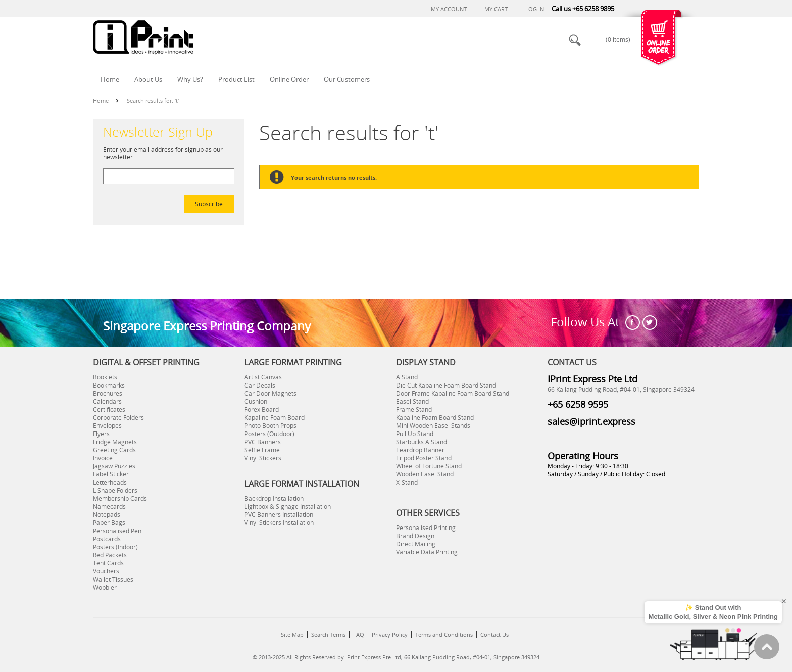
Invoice (103, 458)
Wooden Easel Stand (425, 474)
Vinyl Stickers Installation (279, 522)
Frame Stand (414, 409)
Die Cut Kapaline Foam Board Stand (446, 385)
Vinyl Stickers (263, 458)
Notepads (107, 514)
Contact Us (494, 634)
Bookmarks (109, 385)
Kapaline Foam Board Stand (435, 417)
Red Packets (110, 555)
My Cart (496, 9)
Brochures (108, 393)
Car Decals (260, 385)
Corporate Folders (118, 417)
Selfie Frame (262, 450)
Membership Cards (120, 498)
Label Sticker (111, 474)
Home (101, 100)
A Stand (407, 377)
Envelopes (107, 425)
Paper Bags (109, 522)
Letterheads (110, 482)
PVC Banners (263, 442)
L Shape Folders (115, 490)
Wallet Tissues (113, 579)
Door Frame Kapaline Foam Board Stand (453, 393)
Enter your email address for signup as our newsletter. (163, 153)
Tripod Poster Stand (424, 458)
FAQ (359, 634)
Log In (535, 9)
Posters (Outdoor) (269, 434)
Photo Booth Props (270, 425)
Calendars (107, 401)
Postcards (107, 539)
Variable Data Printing (427, 552)
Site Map (292, 634)
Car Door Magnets (270, 393)
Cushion (256, 401)
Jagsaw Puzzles (114, 466)
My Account (449, 9)
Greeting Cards (114, 450)
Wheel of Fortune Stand (429, 466)
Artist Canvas (263, 377)
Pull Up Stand (415, 434)
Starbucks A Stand (422, 442)
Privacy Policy (390, 634)
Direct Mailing (416, 544)
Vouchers (106, 571)
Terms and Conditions (444, 634)
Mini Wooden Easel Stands (433, 425)
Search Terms (328, 634)
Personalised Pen (117, 531)
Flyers (101, 434)
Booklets (105, 377)
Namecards (109, 506)
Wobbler (105, 587)
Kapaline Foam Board (275, 417)
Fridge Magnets (115, 442)
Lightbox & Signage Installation (288, 506)
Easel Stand (412, 401)
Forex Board (262, 409)
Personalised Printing (426, 527)
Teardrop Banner (420, 450)
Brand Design (415, 536)
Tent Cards (108, 563)
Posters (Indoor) (115, 547)
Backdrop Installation (274, 498)
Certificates (109, 409)
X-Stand (407, 482)
